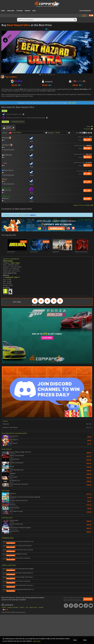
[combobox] (26, 133)
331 (4, 147)
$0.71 (88, 165)
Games (3, 11)
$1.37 (88, 182)
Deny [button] (75, 640)
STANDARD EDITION (18, 122)
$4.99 (88, 199)
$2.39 (88, 190)
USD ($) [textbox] (57, 133)
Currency (51, 133)
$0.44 (88, 148)
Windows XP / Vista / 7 (13, 277)
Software (20, 11)
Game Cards (11, 11)
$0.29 (88, 140)
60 (3, 140)
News (34, 11)
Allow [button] (85, 640)
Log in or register (85, 11)
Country (5, 133)
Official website (8, 261)
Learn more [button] (37, 641)
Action (13, 263)
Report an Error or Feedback (83, 205)
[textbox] (15, 133)
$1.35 (88, 174)
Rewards (27, 11)
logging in (33, 215)
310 (4, 181)
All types (5, 122)
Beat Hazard (72, 103)
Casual (17, 263)
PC (4, 111)
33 (3, 157)
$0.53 (88, 157)
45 (3, 166)
